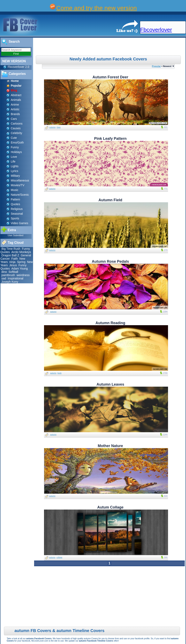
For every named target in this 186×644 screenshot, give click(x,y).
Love (14, 157)
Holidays (16, 152)
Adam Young (20, 268)
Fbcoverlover (156, 30)
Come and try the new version (97, 8)
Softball (13, 272)
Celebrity (16, 133)
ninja (12, 262)
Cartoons (17, 124)
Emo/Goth (17, 142)
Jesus (13, 265)
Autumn (52, 127)
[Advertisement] (110, 47)
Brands (15, 114)
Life (13, 161)
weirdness (23, 275)
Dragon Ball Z (10, 255)
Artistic (15, 109)
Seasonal (17, 214)
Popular (156, 66)
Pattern (15, 199)
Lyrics (14, 171)
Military (15, 176)
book (60, 373)
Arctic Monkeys (21, 252)
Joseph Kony (10, 282)
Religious (17, 209)
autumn (52, 189)
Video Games (20, 223)
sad (4, 278)
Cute (14, 138)
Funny (15, 147)
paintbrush (8, 275)
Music (15, 190)
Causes (16, 128)
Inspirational (15, 278)
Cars (14, 119)
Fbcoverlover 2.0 (18, 67)
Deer (59, 127)
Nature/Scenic (20, 195)
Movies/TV (18, 185)
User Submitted (15, 235)
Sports (15, 218)
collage (59, 557)
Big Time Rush (11, 249)
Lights (15, 166)
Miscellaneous (20, 180)
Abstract (16, 95)
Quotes (15, 204)
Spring (21, 262)
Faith (15, 259)
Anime (15, 105)
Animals (16, 100)
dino (4, 272)
